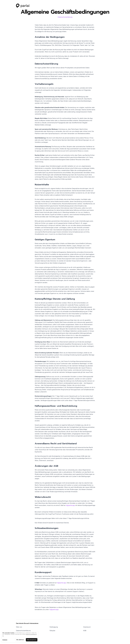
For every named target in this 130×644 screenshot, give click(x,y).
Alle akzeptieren (32, 640)
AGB (85, 631)
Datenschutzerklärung (65, 17)
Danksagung (54, 627)
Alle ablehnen (20, 640)
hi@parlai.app (70, 505)
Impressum (87, 627)
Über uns (19, 627)
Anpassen (5, 640)
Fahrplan (52, 631)
